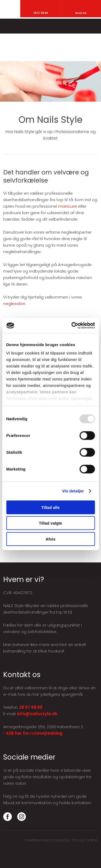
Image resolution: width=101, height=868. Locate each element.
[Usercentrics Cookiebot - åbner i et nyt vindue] (72, 326)
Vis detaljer (73, 491)
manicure (68, 206)
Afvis (50, 539)
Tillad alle (50, 507)
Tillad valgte (50, 523)
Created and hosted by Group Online (61, 840)
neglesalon (14, 304)
